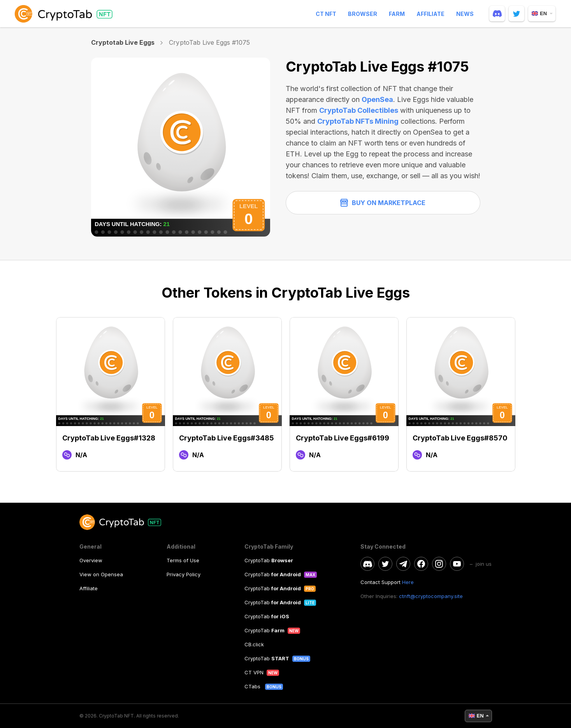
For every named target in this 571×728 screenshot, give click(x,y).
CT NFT (326, 14)
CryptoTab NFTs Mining (358, 121)
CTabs (253, 686)
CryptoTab (269, 560)
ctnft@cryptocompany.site (431, 596)
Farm (397, 14)
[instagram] (439, 564)
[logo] (65, 14)
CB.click (254, 644)
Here (408, 582)
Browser (363, 14)
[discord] (497, 14)
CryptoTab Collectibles (359, 110)
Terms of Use (183, 560)
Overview (91, 560)
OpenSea (377, 99)
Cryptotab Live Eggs (123, 42)
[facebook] (421, 564)
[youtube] (457, 564)
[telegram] (403, 564)
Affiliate (430, 14)
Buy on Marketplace (383, 203)
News (465, 14)
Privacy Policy (184, 574)
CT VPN (254, 672)
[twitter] (517, 14)
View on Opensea (101, 574)
